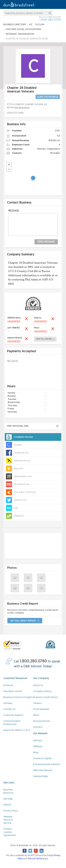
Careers (37, 703)
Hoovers (38, 727)
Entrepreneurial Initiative (47, 764)
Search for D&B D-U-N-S (17, 730)
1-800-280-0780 (50, 20)
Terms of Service (35, 859)
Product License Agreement (10, 832)
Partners (38, 740)
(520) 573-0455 (15, 113)
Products (8, 685)
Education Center (13, 691)
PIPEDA (7, 805)
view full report (44, 339)
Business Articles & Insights (18, 697)
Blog (36, 752)
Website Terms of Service (8, 820)
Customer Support (13, 715)
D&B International (43, 770)
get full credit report (23, 621)
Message (14, 211)
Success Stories (42, 721)
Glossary (8, 703)
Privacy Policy (11, 811)
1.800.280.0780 (33, 661)
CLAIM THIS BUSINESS (48, 97)
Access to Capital (42, 758)
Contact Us (9, 709)
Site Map (8, 799)
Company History (42, 691)
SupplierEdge (40, 776)
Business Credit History (46, 697)
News (36, 715)
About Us (38, 685)
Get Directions (22, 108)
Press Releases (41, 709)
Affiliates (38, 746)
